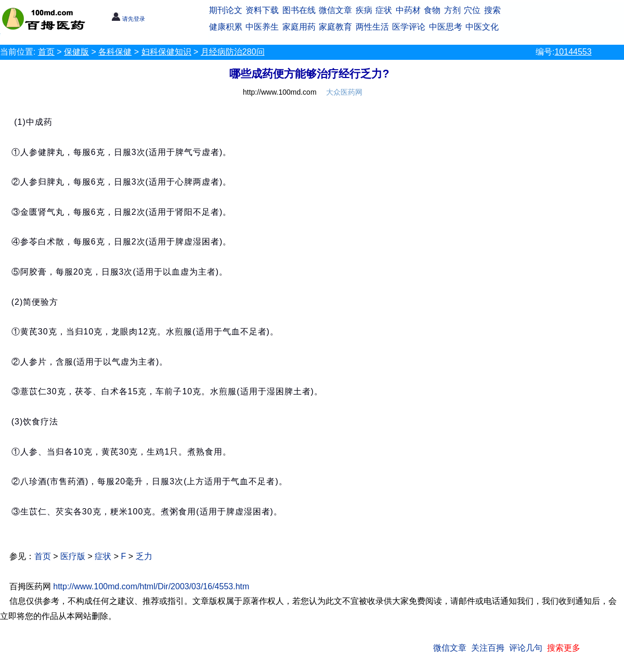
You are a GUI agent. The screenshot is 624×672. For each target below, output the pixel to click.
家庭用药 (299, 27)
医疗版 (73, 556)
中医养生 (262, 27)
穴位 (472, 10)
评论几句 (526, 648)
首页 (46, 52)
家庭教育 (335, 27)
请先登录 (128, 19)
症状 (384, 10)
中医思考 (446, 27)
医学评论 (409, 27)
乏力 (144, 556)
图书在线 (299, 10)
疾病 (364, 10)
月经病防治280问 (233, 52)
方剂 (452, 10)
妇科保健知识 (166, 52)
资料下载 (262, 10)
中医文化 (482, 27)
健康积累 (226, 27)
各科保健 (115, 52)
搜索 (492, 10)
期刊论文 (226, 10)
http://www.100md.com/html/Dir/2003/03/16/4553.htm (151, 586)
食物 (432, 10)
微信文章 (335, 10)
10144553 (573, 52)
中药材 (408, 10)
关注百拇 (488, 648)
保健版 (76, 52)
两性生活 (372, 27)
